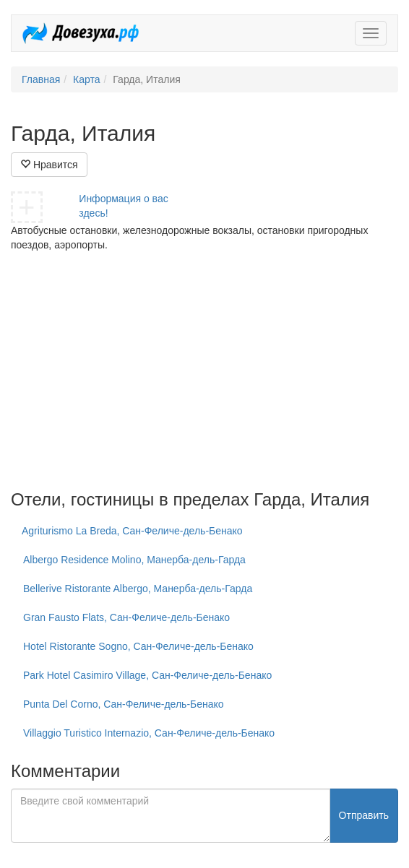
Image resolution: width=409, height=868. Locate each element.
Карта (86, 79)
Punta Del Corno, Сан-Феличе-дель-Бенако (124, 704)
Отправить (364, 815)
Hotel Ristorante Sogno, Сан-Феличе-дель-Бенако (138, 646)
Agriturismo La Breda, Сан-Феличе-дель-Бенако (132, 531)
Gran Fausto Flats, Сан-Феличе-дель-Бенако (126, 617)
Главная (41, 79)
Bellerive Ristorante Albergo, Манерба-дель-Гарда (138, 589)
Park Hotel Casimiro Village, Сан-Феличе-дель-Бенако (147, 675)
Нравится (49, 165)
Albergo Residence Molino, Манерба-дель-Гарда (134, 560)
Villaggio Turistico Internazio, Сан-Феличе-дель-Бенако (149, 733)
